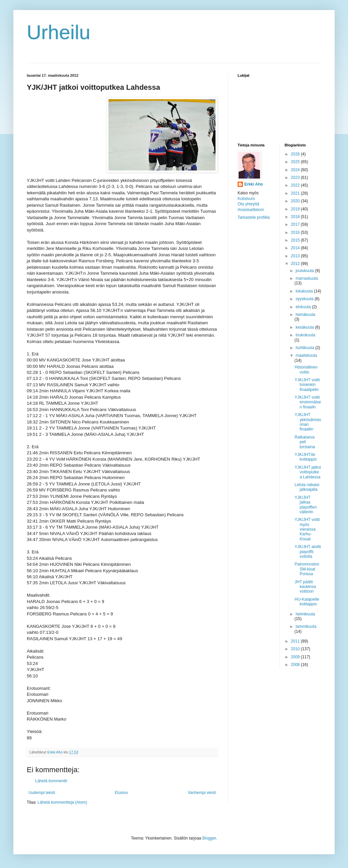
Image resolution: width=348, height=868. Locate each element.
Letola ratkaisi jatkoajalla (307, 487)
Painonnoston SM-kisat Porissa (307, 569)
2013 (296, 256)
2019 (296, 209)
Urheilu (59, 32)
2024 (296, 170)
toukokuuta (305, 335)
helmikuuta (305, 614)
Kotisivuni (246, 199)
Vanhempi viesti (202, 793)
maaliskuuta (306, 355)
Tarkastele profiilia (254, 217)
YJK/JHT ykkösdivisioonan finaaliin (308, 422)
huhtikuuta (305, 348)
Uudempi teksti (42, 793)
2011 (296, 641)
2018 (296, 217)
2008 (296, 665)
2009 (296, 657)
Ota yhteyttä (248, 204)
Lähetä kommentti (51, 781)
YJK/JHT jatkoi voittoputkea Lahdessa (308, 472)
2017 (296, 224)
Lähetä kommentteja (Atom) (62, 802)
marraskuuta (307, 278)
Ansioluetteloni (251, 210)
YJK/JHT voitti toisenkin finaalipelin (307, 385)
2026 (296, 154)
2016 (296, 232)
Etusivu (121, 793)
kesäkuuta (305, 327)
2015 (296, 240)
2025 (296, 162)
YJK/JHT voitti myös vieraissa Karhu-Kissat (307, 529)
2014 (296, 248)
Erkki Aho (254, 184)
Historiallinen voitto (306, 370)
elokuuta (304, 307)
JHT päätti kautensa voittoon (305, 587)
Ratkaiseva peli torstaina (305, 442)
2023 (296, 178)
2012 (296, 264)
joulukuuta (305, 271)
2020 (296, 201)
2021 (296, 193)
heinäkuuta (305, 315)
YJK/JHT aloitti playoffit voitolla (308, 552)
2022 (296, 185)
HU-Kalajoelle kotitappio (307, 602)
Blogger (209, 838)
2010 (296, 649)
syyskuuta (305, 299)
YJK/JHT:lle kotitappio (306, 457)
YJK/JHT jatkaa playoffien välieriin (306, 505)
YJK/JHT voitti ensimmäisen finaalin (308, 402)
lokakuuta (305, 291)
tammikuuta (306, 626)
